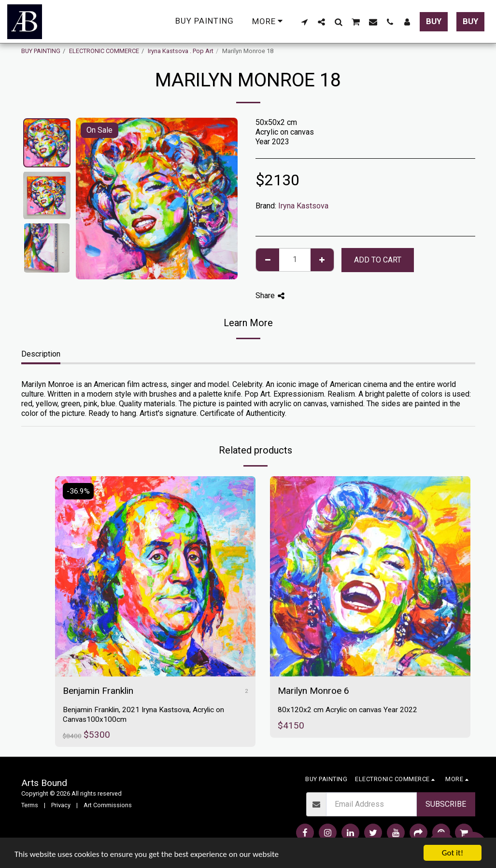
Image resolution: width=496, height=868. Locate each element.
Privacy (61, 805)
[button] (305, 22)
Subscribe (446, 804)
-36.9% (78, 491)
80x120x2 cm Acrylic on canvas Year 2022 (347, 710)
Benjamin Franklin (98, 691)
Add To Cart (378, 260)
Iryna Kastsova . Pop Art (181, 51)
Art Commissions (108, 805)
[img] (155, 576)
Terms (30, 805)
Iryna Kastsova (303, 206)
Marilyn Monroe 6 (313, 691)
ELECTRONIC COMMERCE (104, 51)
